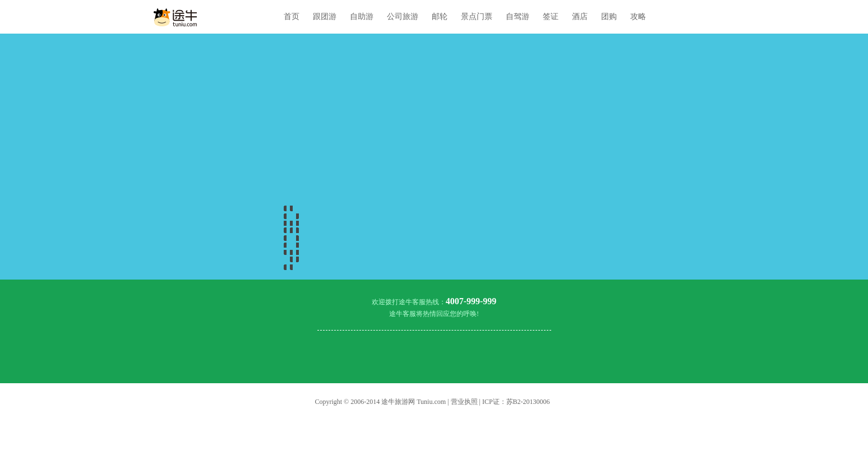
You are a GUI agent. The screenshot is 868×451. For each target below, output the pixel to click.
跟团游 (325, 17)
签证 (551, 17)
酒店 (580, 17)
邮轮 (440, 17)
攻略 (638, 17)
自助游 (362, 17)
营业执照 (464, 402)
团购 (609, 17)
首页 (292, 17)
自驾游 (518, 17)
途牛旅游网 (398, 402)
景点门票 (477, 17)
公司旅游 (403, 17)
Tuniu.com (431, 402)
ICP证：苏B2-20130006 (516, 402)
